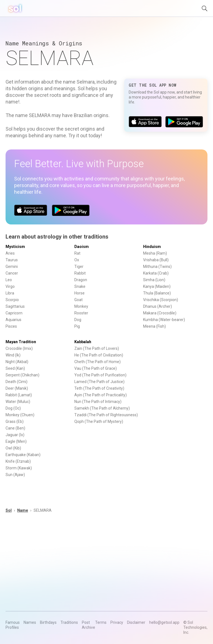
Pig (77, 326)
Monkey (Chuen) (20, 415)
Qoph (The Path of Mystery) (99, 421)
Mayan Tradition (21, 342)
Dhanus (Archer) (158, 306)
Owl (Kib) (13, 448)
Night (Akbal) (17, 362)
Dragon (81, 280)
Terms (101, 622)
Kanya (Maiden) (157, 286)
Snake (80, 286)
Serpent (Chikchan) (22, 375)
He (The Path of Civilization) (99, 355)
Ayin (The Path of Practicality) (101, 395)
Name (23, 510)
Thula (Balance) (157, 293)
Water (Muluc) (18, 402)
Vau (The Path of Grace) (96, 368)
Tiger (79, 267)
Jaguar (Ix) (15, 435)
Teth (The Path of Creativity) (99, 388)
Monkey (81, 306)
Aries (10, 253)
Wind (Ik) (13, 355)
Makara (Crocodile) (160, 313)
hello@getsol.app (164, 622)
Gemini (12, 267)
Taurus (12, 260)
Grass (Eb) (15, 421)
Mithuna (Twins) (157, 267)
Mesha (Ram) (155, 253)
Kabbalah (83, 342)
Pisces (11, 326)
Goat (78, 300)
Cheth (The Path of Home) (97, 362)
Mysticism (15, 247)
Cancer (12, 273)
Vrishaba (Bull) (156, 260)
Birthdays (48, 622)
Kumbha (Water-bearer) (164, 320)
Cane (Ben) (15, 428)
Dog (78, 320)
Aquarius (13, 320)
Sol (9, 510)
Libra (10, 293)
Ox (77, 260)
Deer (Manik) (17, 388)
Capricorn (14, 313)
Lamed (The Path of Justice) (99, 382)
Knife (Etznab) (18, 461)
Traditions (69, 622)
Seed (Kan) (15, 368)
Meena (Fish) (154, 326)
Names (30, 622)
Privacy (117, 622)
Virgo (10, 286)
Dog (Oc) (13, 408)
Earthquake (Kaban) (23, 455)
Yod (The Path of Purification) (100, 375)
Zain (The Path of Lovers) (97, 348)
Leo (9, 280)
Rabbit (80, 273)
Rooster (81, 313)
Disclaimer (136, 622)
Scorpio (12, 300)
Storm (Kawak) (19, 468)
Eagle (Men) (16, 441)
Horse (79, 293)
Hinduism (152, 247)
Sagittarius (15, 306)
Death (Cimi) (17, 382)
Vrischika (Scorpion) (161, 300)
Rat (77, 253)
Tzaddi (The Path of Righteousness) (106, 415)
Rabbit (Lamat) (19, 395)
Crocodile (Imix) (19, 348)
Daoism (82, 247)
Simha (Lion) (154, 280)
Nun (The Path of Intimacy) (98, 402)
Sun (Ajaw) (15, 475)
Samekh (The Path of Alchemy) (102, 408)
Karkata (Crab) (156, 273)
